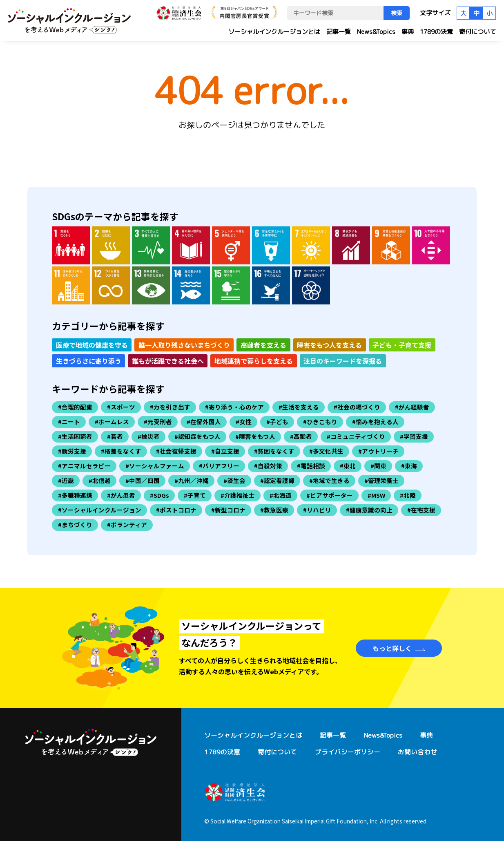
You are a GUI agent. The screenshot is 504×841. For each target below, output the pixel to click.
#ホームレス (112, 422)
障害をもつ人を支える (329, 345)
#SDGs (159, 495)
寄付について (477, 32)
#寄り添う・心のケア (234, 407)
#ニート (69, 422)
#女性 (244, 422)
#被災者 (149, 436)
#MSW (376, 495)
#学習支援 (414, 436)
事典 (408, 32)
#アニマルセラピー (84, 466)
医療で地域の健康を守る (92, 345)
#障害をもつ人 (255, 436)
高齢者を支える (263, 345)
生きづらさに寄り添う (89, 361)
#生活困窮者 (75, 436)
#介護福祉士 (238, 495)
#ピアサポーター (330, 495)
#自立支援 (225, 451)
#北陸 (408, 495)
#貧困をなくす (274, 451)
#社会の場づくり (357, 407)
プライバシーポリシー (348, 752)
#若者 (115, 436)
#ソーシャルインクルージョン (100, 510)
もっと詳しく (392, 648)
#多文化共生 (326, 451)
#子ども (277, 422)
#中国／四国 (143, 480)
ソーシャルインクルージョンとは (274, 32)
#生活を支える (299, 407)
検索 (397, 13)
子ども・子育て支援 (402, 345)
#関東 (378, 466)
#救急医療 (274, 510)
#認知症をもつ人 (197, 436)
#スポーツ (121, 407)
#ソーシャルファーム (155, 466)
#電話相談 (311, 466)
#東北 (348, 466)
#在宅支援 (421, 510)
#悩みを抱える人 (375, 422)
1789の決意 (436, 32)
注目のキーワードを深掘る (343, 361)
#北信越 (100, 480)
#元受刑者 (158, 422)
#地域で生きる (329, 480)
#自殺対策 (268, 466)
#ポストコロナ (176, 510)
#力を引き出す (170, 407)
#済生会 (234, 480)
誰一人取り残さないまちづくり (184, 345)
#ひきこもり (320, 422)
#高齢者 (301, 436)
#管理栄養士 (381, 480)
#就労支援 (72, 451)
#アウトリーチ (378, 451)
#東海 (409, 466)
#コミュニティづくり (356, 436)
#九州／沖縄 (192, 480)
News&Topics (376, 32)
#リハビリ (317, 510)
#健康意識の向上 (369, 510)
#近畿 (66, 480)
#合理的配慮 (75, 407)
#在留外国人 (204, 422)
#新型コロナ (228, 510)
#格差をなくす (121, 451)
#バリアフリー (219, 466)
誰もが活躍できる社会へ (168, 361)
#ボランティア (127, 525)
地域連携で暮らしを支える (254, 361)
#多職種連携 (75, 495)
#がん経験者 (412, 407)
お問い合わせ (417, 752)
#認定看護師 (277, 480)
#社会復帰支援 (176, 451)
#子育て (195, 495)
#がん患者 (121, 495)
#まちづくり (75, 525)
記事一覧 (339, 32)
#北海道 (281, 495)
